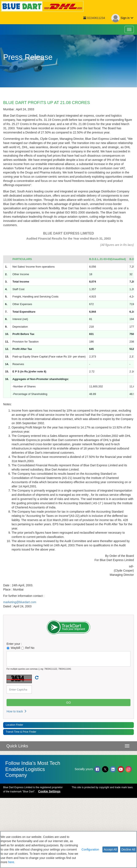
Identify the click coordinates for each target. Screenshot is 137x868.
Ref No (28, 718)
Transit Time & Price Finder (21, 802)
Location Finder (14, 795)
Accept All (110, 849)
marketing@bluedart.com (20, 672)
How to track (17, 781)
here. (12, 862)
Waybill (13, 718)
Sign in (122, 18)
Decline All (128, 849)
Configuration (90, 849)
